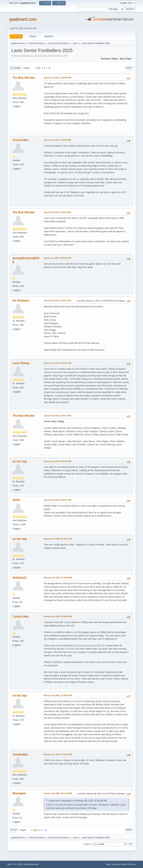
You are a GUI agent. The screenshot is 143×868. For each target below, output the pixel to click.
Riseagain (19, 793)
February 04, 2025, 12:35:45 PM (58, 695)
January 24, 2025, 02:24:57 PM (57, 500)
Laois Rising (21, 363)
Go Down (15, 68)
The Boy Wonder (24, 78)
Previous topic (109, 59)
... (48, 68)
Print (129, 68)
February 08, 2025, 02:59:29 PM (58, 754)
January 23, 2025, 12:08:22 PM (57, 301)
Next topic (126, 59)
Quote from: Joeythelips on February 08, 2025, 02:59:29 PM (78, 801)
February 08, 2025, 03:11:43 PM (58, 793)
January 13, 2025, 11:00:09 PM (57, 78)
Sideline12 (19, 578)
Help (108, 864)
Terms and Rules (119, 864)
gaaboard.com (23, 19)
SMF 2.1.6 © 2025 (15, 864)
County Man (21, 140)
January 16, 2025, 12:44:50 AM (57, 140)
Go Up (14, 830)
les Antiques (21, 300)
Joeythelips (20, 754)
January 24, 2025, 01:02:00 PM (57, 461)
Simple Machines (31, 864)
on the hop (20, 461)
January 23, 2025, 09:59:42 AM (57, 258)
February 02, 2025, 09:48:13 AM (58, 539)
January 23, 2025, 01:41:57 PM (57, 363)
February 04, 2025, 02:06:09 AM (58, 616)
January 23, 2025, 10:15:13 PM (57, 416)
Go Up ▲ (132, 864)
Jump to (87, 844)
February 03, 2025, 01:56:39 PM (58, 578)
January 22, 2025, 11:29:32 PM (57, 212)
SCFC (16, 500)
